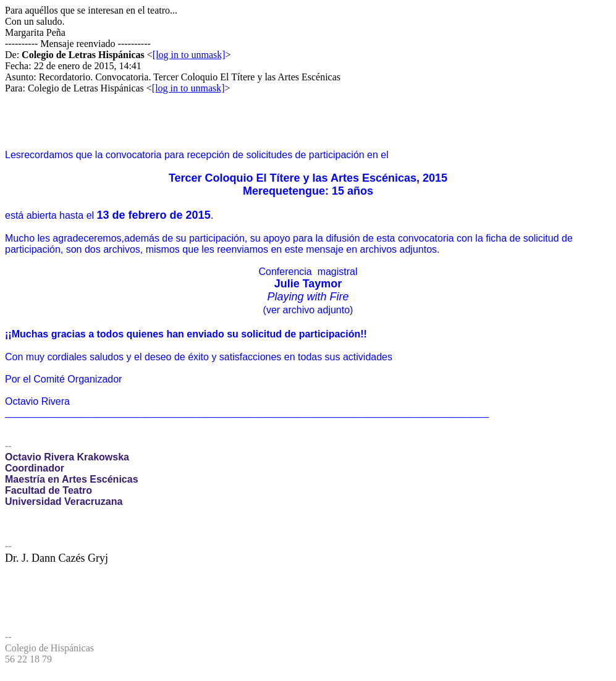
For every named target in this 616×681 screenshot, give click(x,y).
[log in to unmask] (189, 55)
